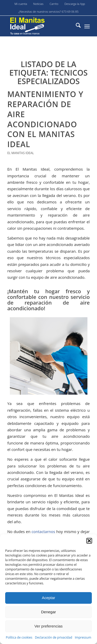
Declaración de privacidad (54, 637)
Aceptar (49, 598)
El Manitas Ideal (21, 153)
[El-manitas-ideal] (40, 26)
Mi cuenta (21, 4)
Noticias (38, 4)
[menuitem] (21, 4)
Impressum (83, 637)
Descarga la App (75, 4)
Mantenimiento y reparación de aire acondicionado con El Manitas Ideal (45, 119)
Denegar (49, 612)
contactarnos (43, 531)
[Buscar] (76, 26)
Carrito (54, 4)
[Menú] (87, 26)
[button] (89, 541)
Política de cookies (19, 637)
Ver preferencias (48, 626)
